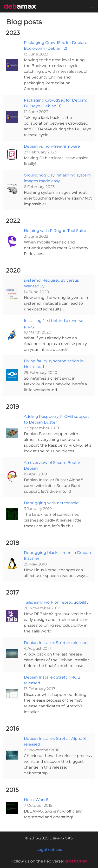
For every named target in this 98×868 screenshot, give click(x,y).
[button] (91, 6)
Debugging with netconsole (51, 503)
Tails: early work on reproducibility (56, 602)
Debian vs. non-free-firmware (52, 146)
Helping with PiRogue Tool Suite (55, 231)
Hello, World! (36, 800)
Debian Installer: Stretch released (56, 643)
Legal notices (49, 850)
